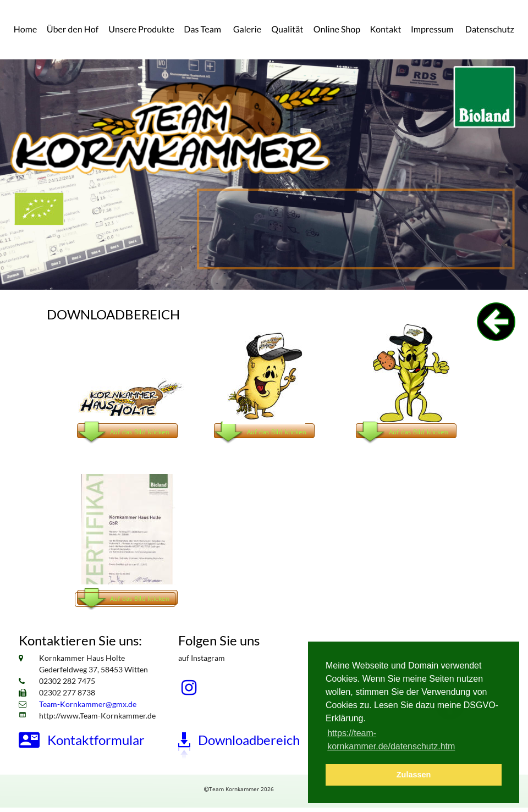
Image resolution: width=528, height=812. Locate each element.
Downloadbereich (249, 740)
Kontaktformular (96, 740)
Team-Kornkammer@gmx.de (88, 704)
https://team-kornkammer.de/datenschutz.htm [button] (391, 740)
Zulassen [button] (414, 775)
